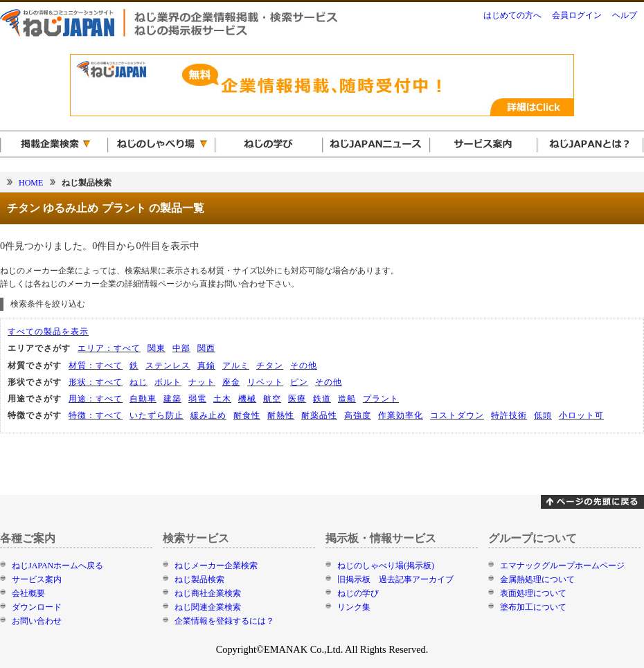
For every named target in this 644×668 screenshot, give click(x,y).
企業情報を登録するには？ (224, 621)
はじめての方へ (512, 15)
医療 (297, 399)
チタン (270, 365)
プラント (381, 399)
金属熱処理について (537, 579)
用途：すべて (96, 399)
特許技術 (509, 415)
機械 (247, 399)
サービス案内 (37, 579)
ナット (202, 382)
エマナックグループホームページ (562, 566)
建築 (172, 399)
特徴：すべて (96, 415)
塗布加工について (533, 607)
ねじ (138, 382)
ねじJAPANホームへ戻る (57, 566)
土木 (222, 399)
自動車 (143, 399)
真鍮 (206, 365)
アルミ (236, 365)
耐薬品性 (319, 415)
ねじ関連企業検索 (208, 607)
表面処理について (533, 593)
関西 (206, 348)
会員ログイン (577, 15)
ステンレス (168, 365)
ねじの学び (358, 593)
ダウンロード (37, 607)
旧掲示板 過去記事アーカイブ (395, 579)
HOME (31, 183)
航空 (272, 399)
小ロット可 (581, 415)
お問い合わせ (37, 621)
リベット (265, 382)
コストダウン (457, 415)
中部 (181, 348)
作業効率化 (401, 415)
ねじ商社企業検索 (208, 593)
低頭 (543, 415)
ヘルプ (625, 15)
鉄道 (322, 399)
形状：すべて (96, 382)
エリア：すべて (109, 348)
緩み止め (208, 415)
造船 (347, 399)
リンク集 (354, 607)
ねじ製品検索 (199, 579)
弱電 (197, 399)
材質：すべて (96, 365)
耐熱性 (281, 415)
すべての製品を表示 (48, 332)
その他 (304, 365)
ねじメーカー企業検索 (216, 566)
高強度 (358, 415)
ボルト (168, 382)
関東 (156, 348)
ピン (299, 382)
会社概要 (28, 593)
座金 (231, 382)
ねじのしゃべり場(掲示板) (386, 566)
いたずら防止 (156, 415)
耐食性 (247, 415)
